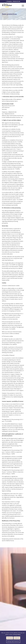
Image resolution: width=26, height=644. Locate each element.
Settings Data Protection (13, 641)
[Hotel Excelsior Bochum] (11, 6)
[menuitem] (22, 6)
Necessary (10, 638)
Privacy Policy (17, 634)
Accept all (17, 638)
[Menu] (22, 6)
